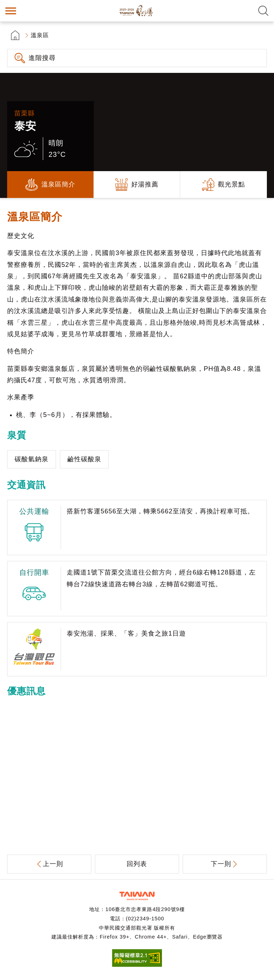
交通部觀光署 (137, 896)
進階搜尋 (42, 58)
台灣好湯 (137, 11)
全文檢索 (263, 11)
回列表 (137, 864)
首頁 (15, 35)
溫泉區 (40, 35)
